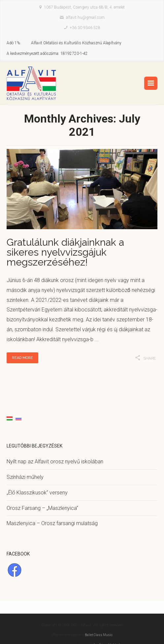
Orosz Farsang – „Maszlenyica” (42, 508)
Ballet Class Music (99, 635)
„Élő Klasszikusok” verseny (37, 493)
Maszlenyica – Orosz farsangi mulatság (52, 523)
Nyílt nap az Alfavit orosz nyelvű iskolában (55, 462)
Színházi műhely (25, 477)
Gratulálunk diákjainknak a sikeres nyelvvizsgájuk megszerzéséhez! (65, 252)
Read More (22, 358)
